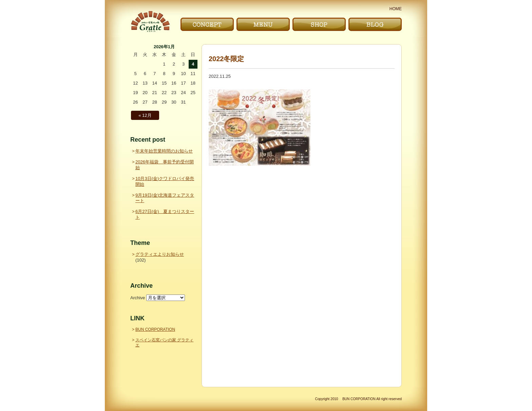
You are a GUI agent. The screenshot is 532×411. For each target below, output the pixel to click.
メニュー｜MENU (263, 24)
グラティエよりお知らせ (160, 254)
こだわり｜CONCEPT (207, 24)
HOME (396, 9)
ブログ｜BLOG (375, 24)
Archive (138, 298)
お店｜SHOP (319, 24)
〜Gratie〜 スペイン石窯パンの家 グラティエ (150, 22)
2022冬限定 (226, 59)
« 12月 (145, 115)
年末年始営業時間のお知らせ (164, 151)
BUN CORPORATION (155, 329)
